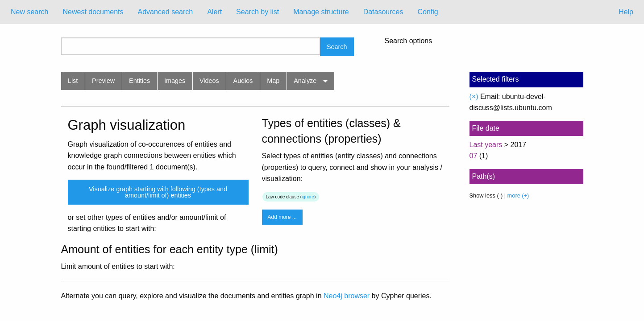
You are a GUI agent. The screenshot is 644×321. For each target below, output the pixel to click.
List (73, 81)
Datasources (383, 12)
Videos (209, 81)
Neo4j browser (347, 296)
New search (29, 12)
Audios (243, 81)
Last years (486, 145)
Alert (214, 12)
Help (626, 12)
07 (474, 156)
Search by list (258, 12)
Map (273, 81)
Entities (139, 81)
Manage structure (321, 12)
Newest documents (93, 12)
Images (175, 81)
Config (428, 12)
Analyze (305, 81)
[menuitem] (29, 12)
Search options (409, 41)
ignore (308, 197)
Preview (103, 81)
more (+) (518, 195)
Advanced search (166, 12)
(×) (474, 97)
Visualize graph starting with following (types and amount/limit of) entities (158, 192)
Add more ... (282, 217)
